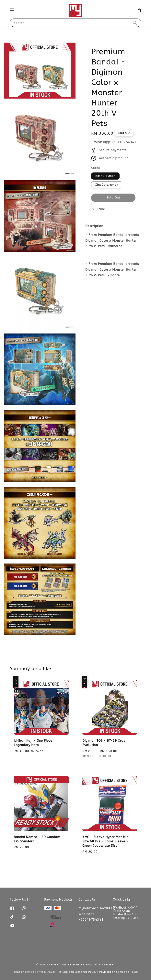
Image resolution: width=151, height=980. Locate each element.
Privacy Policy (46, 972)
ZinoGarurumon (107, 185)
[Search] (135, 23)
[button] (12, 10)
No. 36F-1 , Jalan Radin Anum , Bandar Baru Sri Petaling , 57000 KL (126, 913)
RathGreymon (105, 176)
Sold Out (113, 197)
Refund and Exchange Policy (77, 972)
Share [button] (98, 209)
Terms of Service (23, 972)
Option (96, 168)
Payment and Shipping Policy (119, 972)
